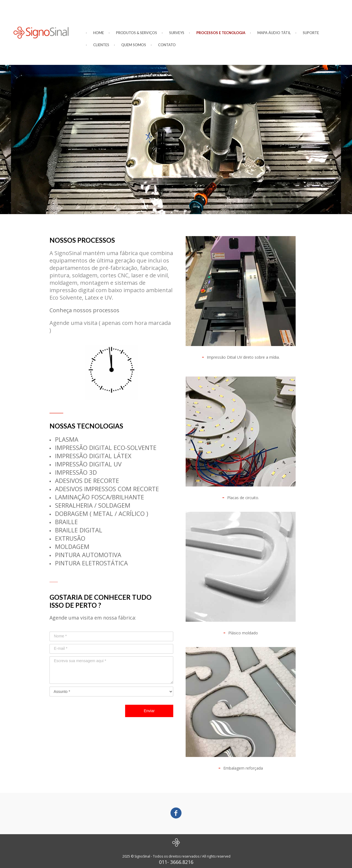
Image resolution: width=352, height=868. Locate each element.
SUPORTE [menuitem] (311, 33)
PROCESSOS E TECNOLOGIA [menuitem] (221, 33)
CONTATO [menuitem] (167, 45)
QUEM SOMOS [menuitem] (134, 45)
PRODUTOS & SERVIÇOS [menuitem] (137, 33)
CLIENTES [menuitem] (101, 45)
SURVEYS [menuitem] (177, 33)
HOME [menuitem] (99, 33)
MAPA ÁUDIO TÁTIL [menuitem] (274, 33)
